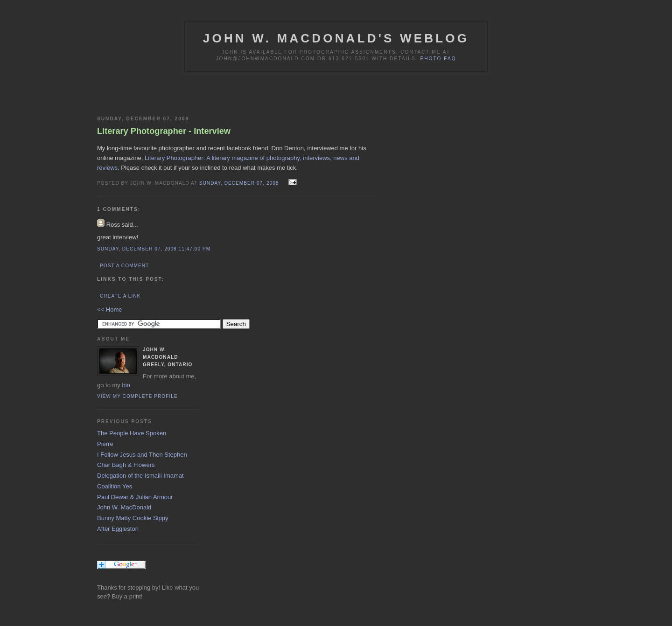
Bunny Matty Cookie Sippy (133, 518)
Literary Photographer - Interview (164, 131)
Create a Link (120, 296)
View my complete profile (137, 396)
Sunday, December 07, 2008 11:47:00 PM (154, 249)
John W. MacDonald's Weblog (336, 38)
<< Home (109, 310)
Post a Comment (124, 266)
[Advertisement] (206, 93)
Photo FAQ (438, 59)
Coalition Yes (115, 486)
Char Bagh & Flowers (126, 465)
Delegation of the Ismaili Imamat (140, 476)
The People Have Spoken (132, 433)
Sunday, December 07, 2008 (240, 183)
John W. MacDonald (124, 507)
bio (126, 385)
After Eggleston (118, 529)
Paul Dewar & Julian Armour (135, 497)
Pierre (105, 444)
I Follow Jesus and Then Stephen (142, 455)
